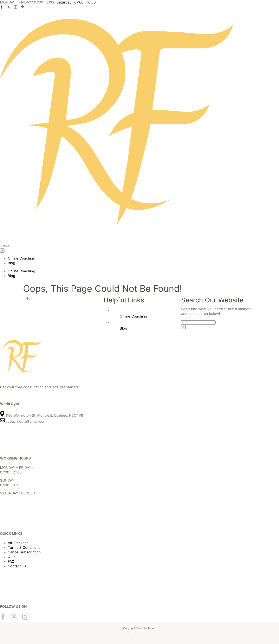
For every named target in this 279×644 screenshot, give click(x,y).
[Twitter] (14, 617)
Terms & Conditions (24, 547)
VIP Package (18, 543)
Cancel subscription (24, 552)
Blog (123, 328)
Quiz (12, 557)
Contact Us (17, 566)
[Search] (2, 251)
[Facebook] (3, 617)
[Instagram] (25, 617)
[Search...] (17, 246)
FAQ (11, 561)
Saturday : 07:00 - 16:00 (76, 2)
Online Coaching (133, 316)
